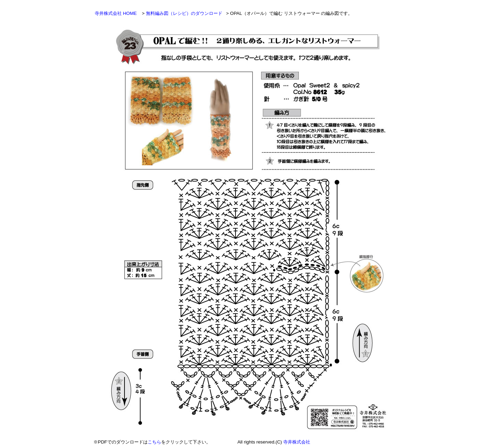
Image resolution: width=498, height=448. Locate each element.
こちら (154, 442)
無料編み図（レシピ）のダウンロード (185, 13)
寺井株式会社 (297, 442)
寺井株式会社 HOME (116, 13)
